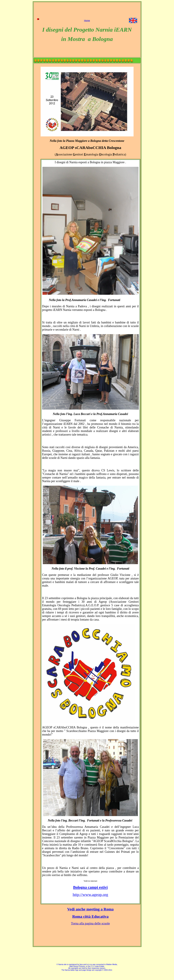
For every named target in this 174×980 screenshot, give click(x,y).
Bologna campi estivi (90, 887)
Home (87, 20)
